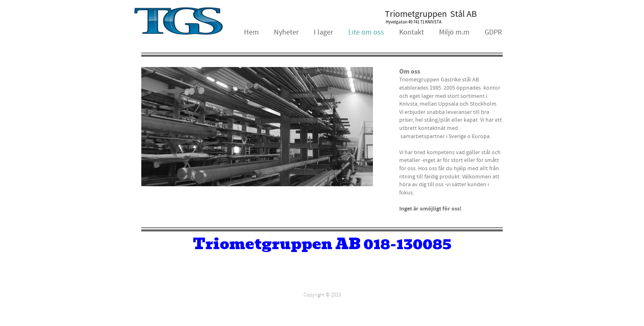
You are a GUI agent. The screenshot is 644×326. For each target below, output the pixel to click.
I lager (323, 32)
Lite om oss (366, 32)
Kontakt (412, 32)
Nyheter (286, 32)
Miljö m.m (454, 32)
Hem (251, 32)
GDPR (493, 32)
